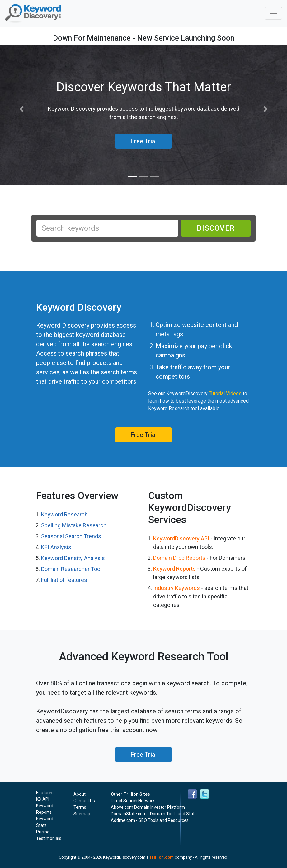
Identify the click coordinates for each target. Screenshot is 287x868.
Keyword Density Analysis (73, 558)
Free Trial (143, 435)
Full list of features (64, 580)
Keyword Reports (174, 569)
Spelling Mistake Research (74, 525)
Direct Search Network (133, 801)
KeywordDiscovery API (181, 538)
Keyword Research (64, 514)
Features (45, 793)
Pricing (43, 832)
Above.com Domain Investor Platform (148, 807)
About (80, 794)
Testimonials (49, 838)
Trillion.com (162, 857)
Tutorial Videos (225, 393)
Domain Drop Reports (179, 558)
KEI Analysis (56, 547)
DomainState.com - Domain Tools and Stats (154, 814)
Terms (80, 807)
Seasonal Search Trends (71, 536)
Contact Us (84, 801)
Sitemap (82, 814)
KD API (43, 799)
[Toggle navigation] (273, 13)
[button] (21, 109)
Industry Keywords (176, 588)
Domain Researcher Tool (71, 569)
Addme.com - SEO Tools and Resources (150, 820)
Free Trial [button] (143, 141)
